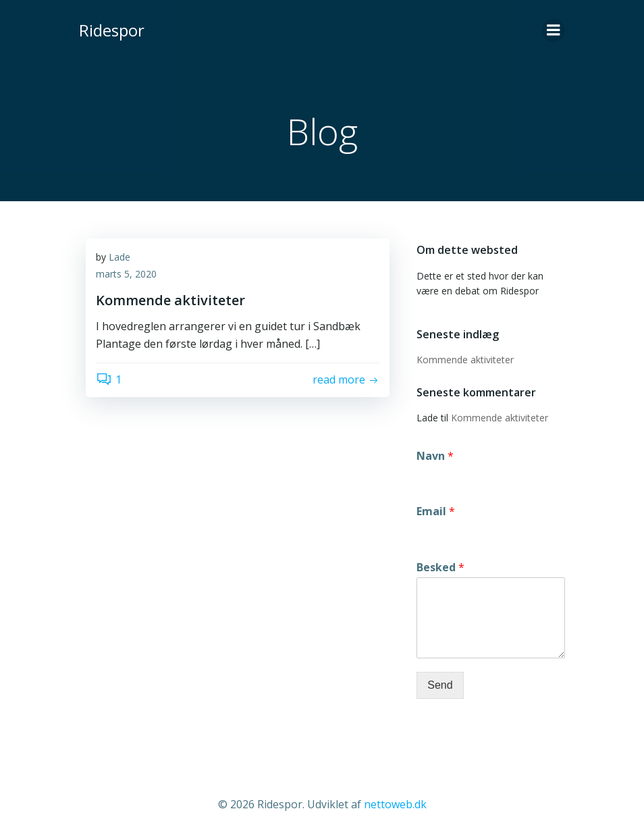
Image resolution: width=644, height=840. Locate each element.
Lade (119, 257)
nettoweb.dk (395, 804)
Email (436, 511)
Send (440, 685)
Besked (440, 568)
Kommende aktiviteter (465, 360)
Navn (435, 455)
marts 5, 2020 (126, 274)
